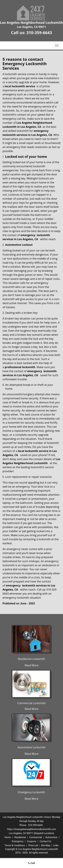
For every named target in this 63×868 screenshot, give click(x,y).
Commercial (36, 837)
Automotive (51, 837)
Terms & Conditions (15, 845)
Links (56, 845)
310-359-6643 (39, 32)
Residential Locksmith (32, 659)
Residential (20, 837)
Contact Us (45, 841)
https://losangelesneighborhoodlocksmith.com (32, 829)
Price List (33, 845)
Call (32, 863)
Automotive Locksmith (32, 747)
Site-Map (46, 845)
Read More (32, 665)
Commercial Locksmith (32, 703)
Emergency (18, 841)
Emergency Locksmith (32, 792)
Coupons (32, 841)
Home (8, 837)
